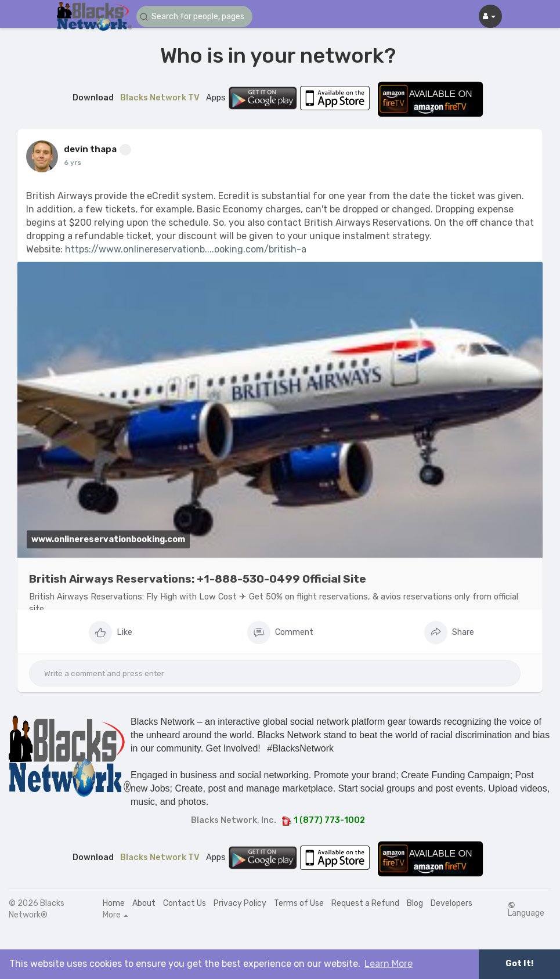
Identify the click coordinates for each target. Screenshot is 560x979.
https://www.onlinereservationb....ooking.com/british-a (186, 249)
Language (526, 909)
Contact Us (185, 903)
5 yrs (72, 162)
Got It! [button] (519, 964)
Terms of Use (299, 903)
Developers (451, 903)
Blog (415, 903)
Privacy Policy (240, 903)
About (144, 903)
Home (114, 903)
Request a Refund (365, 903)
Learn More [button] (389, 964)
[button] (194, 17)
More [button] (115, 915)
